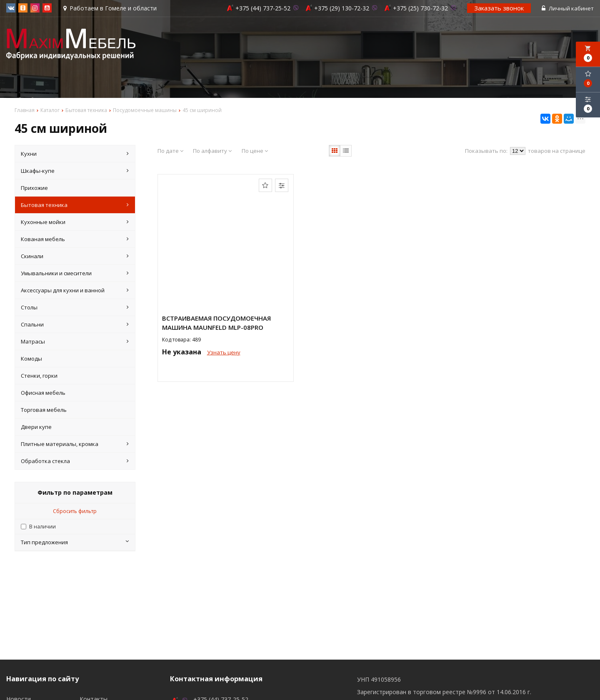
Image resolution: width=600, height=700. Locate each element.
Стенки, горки (39, 376)
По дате (170, 151)
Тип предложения (75, 542)
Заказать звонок (499, 8)
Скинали (75, 256)
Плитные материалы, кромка (75, 444)
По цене (255, 151)
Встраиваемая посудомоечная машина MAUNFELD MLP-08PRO (216, 323)
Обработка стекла (75, 461)
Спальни (75, 324)
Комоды (31, 359)
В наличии (42, 527)
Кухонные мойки (75, 222)
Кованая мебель (75, 239)
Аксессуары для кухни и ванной (75, 290)
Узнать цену (224, 352)
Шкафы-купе (75, 171)
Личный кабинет (568, 8)
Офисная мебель (43, 393)
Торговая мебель (44, 410)
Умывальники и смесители (75, 273)
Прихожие (34, 188)
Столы (75, 307)
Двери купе (36, 427)
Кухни (75, 154)
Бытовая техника (75, 205)
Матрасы (75, 341)
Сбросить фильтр (75, 511)
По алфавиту (212, 151)
